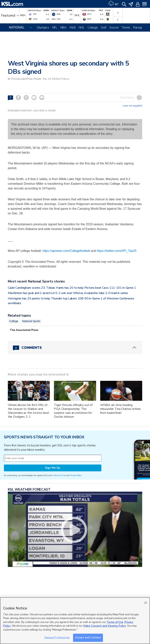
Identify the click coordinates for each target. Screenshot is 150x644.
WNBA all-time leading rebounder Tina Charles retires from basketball (121, 409)
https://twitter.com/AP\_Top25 (117, 251)
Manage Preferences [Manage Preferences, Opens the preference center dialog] (57, 638)
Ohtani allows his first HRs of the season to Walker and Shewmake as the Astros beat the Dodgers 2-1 (29, 411)
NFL (55, 28)
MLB (73, 28)
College (93, 28)
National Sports (31, 321)
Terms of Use (60, 475)
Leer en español (133, 106)
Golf (104, 28)
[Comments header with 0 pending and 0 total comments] (75, 348)
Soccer (114, 28)
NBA (63, 28)
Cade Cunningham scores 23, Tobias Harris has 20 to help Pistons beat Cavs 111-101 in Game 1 (72, 288)
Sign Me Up (53, 468)
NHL (82, 28)
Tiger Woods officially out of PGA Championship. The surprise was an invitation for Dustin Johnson (73, 411)
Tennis (126, 28)
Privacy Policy (76, 475)
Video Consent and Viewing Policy (105, 626)
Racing (137, 28)
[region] (75, 621)
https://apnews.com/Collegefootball (66, 251)
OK (146, 603)
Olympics (43, 28)
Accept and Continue (88, 638)
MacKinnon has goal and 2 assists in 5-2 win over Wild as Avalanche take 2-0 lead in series (68, 293)
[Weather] (113, 4)
